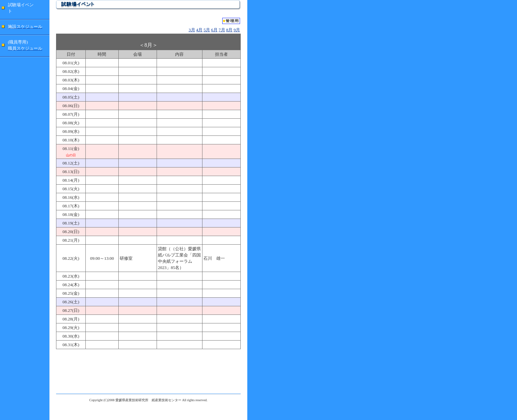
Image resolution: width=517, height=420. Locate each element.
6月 (214, 30)
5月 (207, 30)
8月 (229, 30)
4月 (199, 30)
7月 (222, 30)
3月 (192, 30)
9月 (237, 30)
